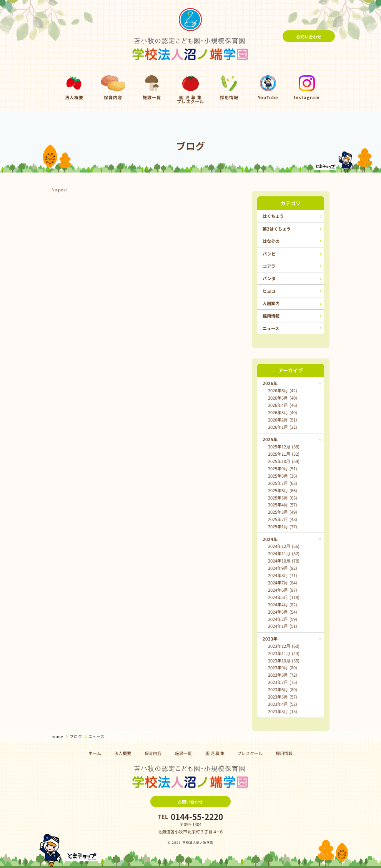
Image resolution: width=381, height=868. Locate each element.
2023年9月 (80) (283, 667)
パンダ (269, 278)
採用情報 (271, 316)
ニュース (271, 328)
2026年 (270, 383)
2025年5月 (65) (283, 498)
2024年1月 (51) (283, 626)
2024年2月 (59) (283, 619)
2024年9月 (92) (283, 568)
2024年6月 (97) (283, 590)
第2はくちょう (277, 229)
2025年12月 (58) (284, 446)
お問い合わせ (309, 36)
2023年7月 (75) (283, 682)
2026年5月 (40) (283, 398)
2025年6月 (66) (283, 490)
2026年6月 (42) (283, 390)
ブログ (76, 736)
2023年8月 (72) (283, 675)
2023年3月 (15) (283, 711)
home (58, 736)
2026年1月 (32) (283, 427)
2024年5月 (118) (284, 597)
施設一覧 (183, 753)
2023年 (270, 639)
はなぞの (271, 241)
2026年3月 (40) (283, 412)
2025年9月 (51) (283, 468)
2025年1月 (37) (283, 526)
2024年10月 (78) (284, 561)
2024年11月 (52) (284, 553)
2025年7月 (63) (283, 483)
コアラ (269, 266)
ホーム (95, 753)
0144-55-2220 (197, 817)
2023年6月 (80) (283, 689)
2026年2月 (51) (283, 420)
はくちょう (273, 216)
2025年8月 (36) (283, 476)
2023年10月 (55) (284, 661)
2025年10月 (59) (284, 461)
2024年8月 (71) (283, 575)
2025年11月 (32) (284, 454)
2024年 (270, 539)
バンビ (269, 254)
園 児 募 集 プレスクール (234, 753)
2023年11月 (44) (284, 653)
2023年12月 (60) (284, 646)
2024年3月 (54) (283, 612)
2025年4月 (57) (283, 505)
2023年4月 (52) (283, 704)
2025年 (270, 439)
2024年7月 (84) (283, 583)
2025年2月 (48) (283, 519)
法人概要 (123, 753)
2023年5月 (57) (283, 697)
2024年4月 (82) (283, 604)
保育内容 (153, 753)
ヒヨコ (269, 291)
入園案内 (271, 303)
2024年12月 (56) (284, 546)
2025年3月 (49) (283, 512)
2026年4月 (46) (283, 405)
